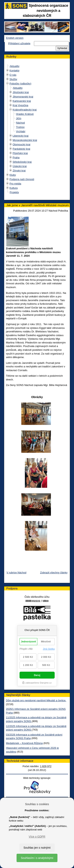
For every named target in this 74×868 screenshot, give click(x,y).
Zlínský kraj (19, 171)
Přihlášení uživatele (19, 43)
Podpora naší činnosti (22, 179)
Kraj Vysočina (20, 105)
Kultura (14, 188)
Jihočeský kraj (21, 92)
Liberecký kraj (21, 136)
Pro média (15, 184)
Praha (16, 157)
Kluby (13, 175)
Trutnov (20, 127)
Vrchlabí (21, 131)
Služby (13, 79)
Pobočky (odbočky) (20, 84)
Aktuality (15, 66)
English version (15, 38)
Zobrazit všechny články (54, 573)
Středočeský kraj (22, 162)
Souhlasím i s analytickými (37, 858)
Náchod (20, 123)
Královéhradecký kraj (25, 110)
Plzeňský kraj (20, 153)
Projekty (14, 192)
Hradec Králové (25, 114)
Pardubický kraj (21, 149)
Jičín (19, 118)
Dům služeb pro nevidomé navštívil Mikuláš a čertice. (36, 700)
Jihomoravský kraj (23, 97)
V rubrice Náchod (16, 573)
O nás (13, 75)
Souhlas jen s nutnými (37, 848)
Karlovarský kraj (22, 101)
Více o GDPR (37, 837)
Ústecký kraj (20, 166)
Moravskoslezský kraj (25, 140)
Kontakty (15, 70)
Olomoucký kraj (22, 144)
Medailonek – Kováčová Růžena (24, 743)
